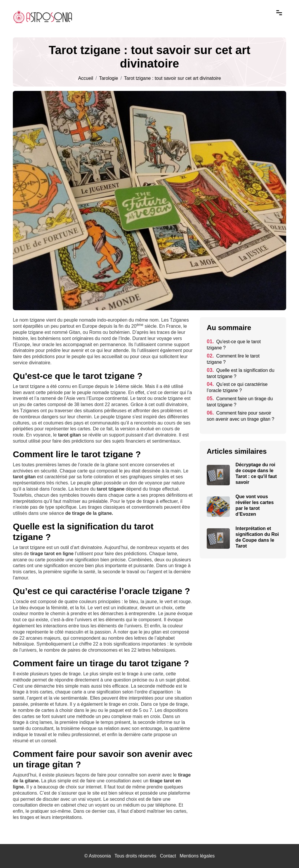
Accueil (86, 78)
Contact (168, 856)
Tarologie (108, 78)
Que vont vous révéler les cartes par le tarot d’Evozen (255, 505)
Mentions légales (197, 856)
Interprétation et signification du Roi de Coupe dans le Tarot (257, 537)
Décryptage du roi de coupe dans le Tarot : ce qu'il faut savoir (256, 473)
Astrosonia (100, 856)
